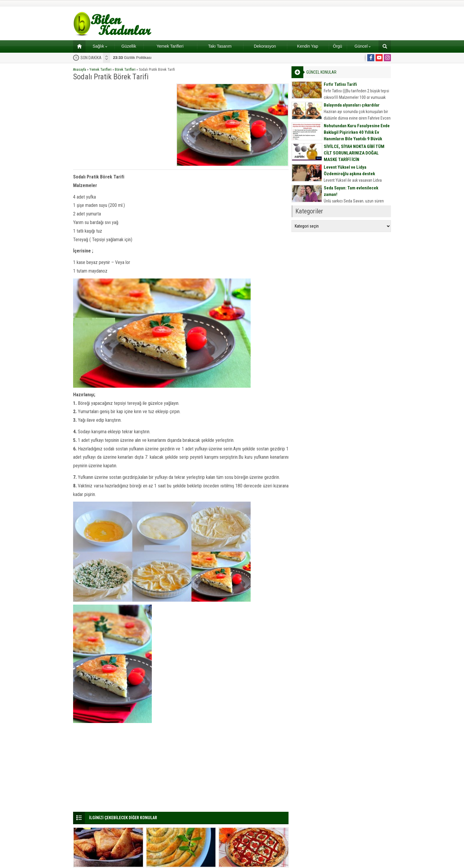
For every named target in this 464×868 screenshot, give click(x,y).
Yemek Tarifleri (170, 46)
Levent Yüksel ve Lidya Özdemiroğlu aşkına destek (349, 170)
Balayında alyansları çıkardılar (352, 105)
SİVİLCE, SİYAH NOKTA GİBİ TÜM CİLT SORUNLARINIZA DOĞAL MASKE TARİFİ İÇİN (354, 153)
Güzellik (129, 46)
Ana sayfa (77, 46)
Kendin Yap (308, 46)
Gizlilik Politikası (132, 58)
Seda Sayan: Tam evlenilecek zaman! (351, 191)
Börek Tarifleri (125, 70)
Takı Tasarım (220, 46)
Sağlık (100, 46)
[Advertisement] (123, 125)
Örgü (337, 46)
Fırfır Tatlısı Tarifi (340, 84)
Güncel (362, 46)
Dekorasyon (265, 46)
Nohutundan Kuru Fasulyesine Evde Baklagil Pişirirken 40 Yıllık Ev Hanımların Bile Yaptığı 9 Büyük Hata (357, 136)
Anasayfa (80, 70)
